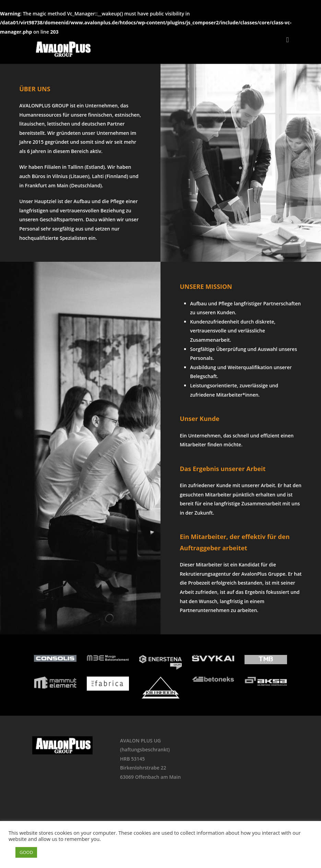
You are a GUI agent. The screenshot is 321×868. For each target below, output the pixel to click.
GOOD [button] (26, 852)
